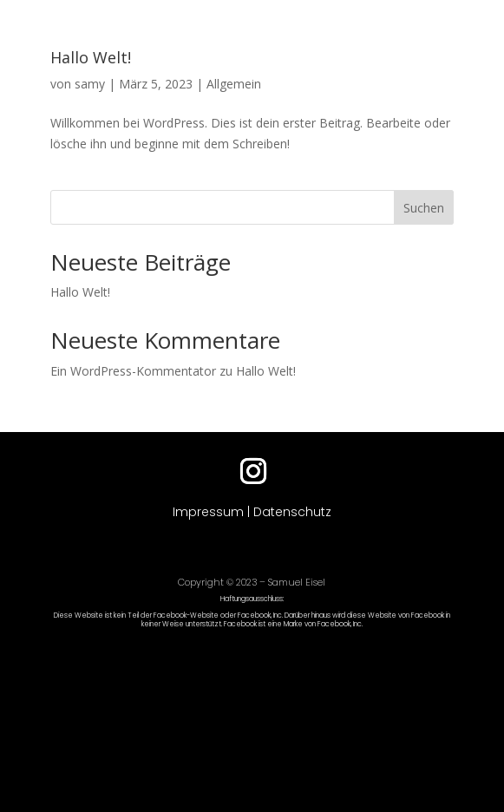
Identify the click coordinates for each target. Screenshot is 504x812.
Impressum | (213, 512)
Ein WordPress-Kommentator (133, 371)
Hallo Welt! (91, 57)
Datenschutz (292, 512)
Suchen (424, 208)
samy (90, 84)
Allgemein (234, 84)
